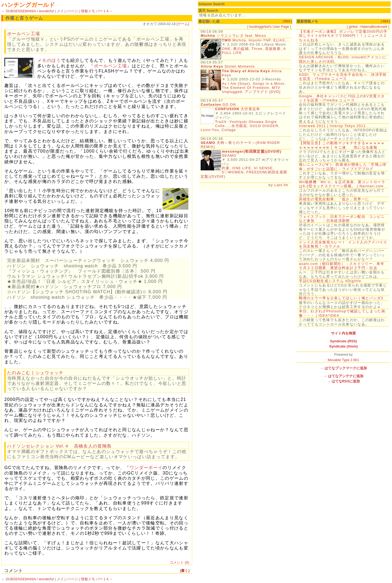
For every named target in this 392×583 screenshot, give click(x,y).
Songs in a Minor (269, 84)
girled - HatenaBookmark (368, 27)
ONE (226, 49)
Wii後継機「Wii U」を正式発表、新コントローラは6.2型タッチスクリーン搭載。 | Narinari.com (342, 184)
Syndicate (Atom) (343, 346)
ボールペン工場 (24, 34)
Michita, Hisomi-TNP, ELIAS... (261, 40)
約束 (226, 168)
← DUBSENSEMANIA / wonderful (28, 11)
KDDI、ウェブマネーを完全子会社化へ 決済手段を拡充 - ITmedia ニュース (343, 77)
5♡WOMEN (233, 172)
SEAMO (229, 155)
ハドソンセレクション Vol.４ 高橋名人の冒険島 (59, 446)
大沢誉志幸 (250, 109)
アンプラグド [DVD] (263, 92)
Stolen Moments (228, 66)
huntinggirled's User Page (269, 27)
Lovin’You (210, 130)
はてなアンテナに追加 (346, 376)
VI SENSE (263, 168)
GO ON (218, 105)
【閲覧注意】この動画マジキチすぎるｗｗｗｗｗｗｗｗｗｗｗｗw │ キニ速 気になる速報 (342, 145)
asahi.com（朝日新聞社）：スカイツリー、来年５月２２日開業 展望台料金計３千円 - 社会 (342, 266)
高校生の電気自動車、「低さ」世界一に (334, 199)
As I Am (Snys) (236, 84)
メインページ (67, 11)
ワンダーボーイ (146, 468)
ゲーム (183, 24)
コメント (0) (179, 562)
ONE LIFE (242, 168)
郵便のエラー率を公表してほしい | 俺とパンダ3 (341, 298)
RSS (287, 21)
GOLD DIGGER (264, 126)
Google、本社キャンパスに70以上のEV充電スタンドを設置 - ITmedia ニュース (342, 98)
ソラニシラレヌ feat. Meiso (233, 36)
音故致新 (273, 49)
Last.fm (281, 185)
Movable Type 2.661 (343, 360)
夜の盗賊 (241, 49)
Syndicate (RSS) (343, 341)
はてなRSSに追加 (346, 381)
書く (185, 571)
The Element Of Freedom (246, 88)
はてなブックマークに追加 (346, 368)
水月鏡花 (239, 126)
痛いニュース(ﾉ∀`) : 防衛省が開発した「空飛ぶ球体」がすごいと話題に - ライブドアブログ (343, 167)
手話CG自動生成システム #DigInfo (330, 281)
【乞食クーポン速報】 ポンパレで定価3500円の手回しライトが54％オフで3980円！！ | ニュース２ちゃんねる (343, 36)
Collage (229, 130)
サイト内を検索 (343, 333)
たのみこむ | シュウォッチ (35, 373)
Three (257, 49)
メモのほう (49, 60)
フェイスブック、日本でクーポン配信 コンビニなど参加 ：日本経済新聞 (342, 219)
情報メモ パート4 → (97, 11)
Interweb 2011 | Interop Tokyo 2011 (332, 126)
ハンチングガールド (28, 5)
